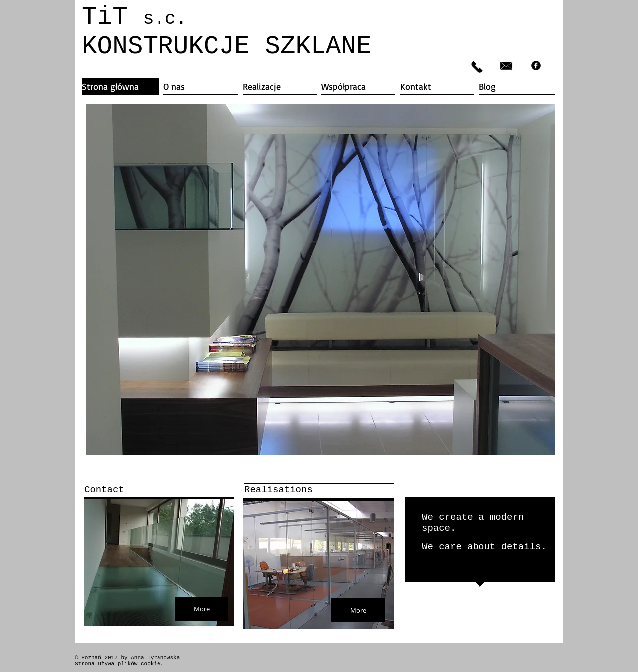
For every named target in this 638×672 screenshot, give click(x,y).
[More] (202, 609)
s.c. (165, 19)
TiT (112, 17)
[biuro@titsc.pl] (506, 66)
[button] (321, 279)
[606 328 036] (477, 67)
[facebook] (536, 66)
